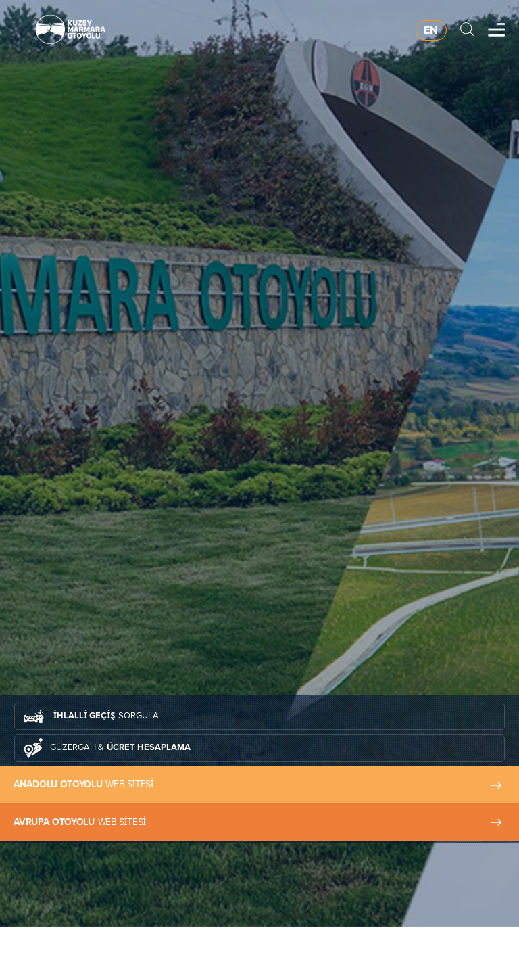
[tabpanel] (259, 463)
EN (431, 30)
